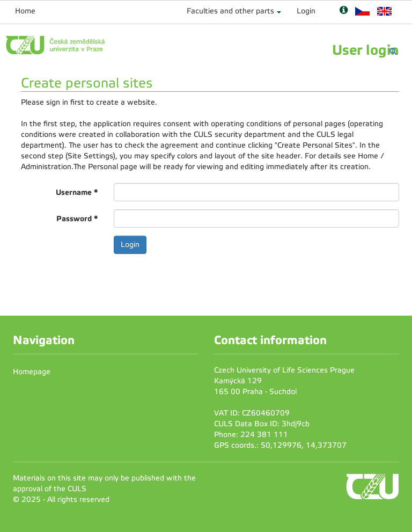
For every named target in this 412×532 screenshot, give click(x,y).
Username (77, 192)
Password (77, 218)
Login (306, 11)
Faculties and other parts (230, 11)
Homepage (32, 372)
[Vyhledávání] (393, 51)
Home (25, 11)
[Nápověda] (344, 11)
